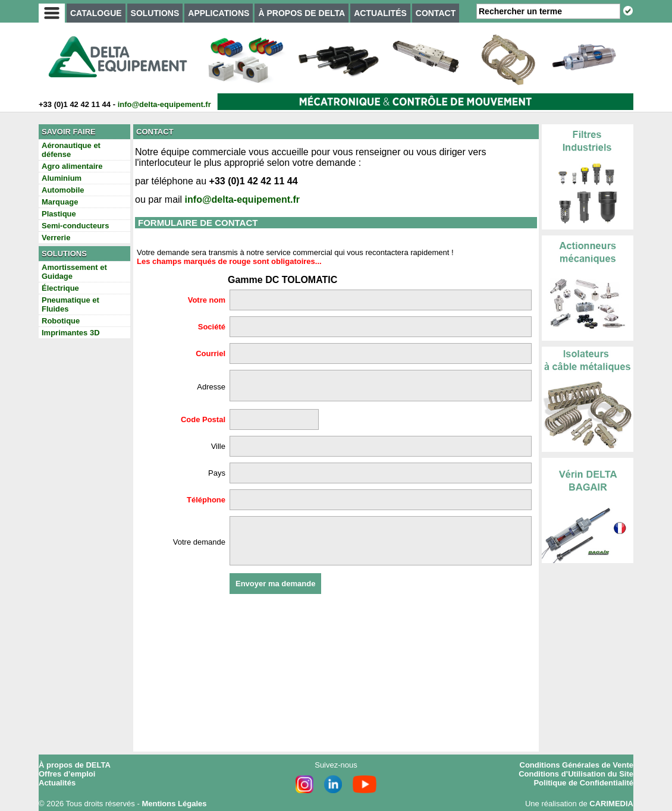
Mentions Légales (174, 804)
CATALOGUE (96, 13)
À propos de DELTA (75, 765)
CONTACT (436, 13)
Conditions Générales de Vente (577, 765)
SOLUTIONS (155, 13)
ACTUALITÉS (380, 13)
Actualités (57, 783)
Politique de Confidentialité (583, 783)
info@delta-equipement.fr (164, 104)
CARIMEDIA (611, 804)
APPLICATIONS (219, 13)
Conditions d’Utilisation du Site (576, 774)
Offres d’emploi (67, 774)
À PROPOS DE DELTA (302, 13)
